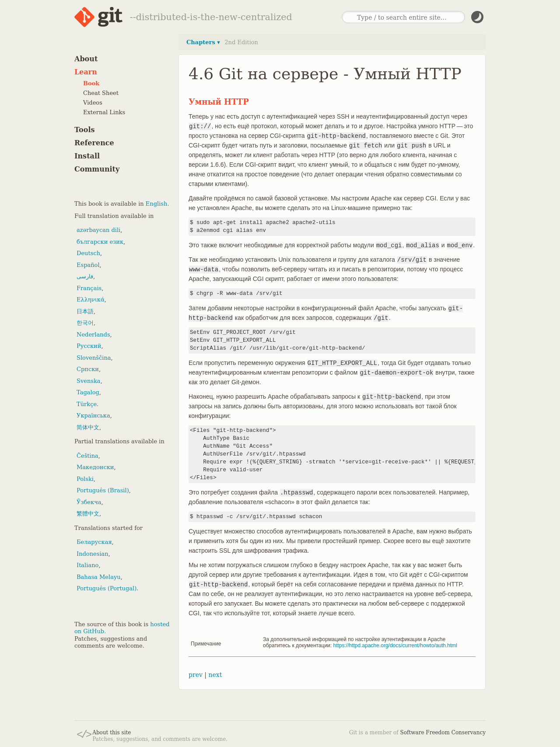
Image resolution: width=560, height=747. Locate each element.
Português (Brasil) (103, 490)
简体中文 (88, 427)
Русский (89, 346)
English (157, 204)
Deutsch (88, 253)
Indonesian (93, 554)
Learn (86, 72)
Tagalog (88, 392)
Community (97, 169)
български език (100, 242)
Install (87, 156)
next (215, 675)
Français (89, 288)
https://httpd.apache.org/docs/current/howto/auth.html (395, 645)
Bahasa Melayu (99, 577)
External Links (104, 112)
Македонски (95, 467)
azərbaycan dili (98, 230)
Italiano (87, 565)
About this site (112, 733)
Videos (93, 103)
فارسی (85, 276)
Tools (85, 130)
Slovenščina (94, 358)
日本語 (85, 311)
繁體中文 (88, 514)
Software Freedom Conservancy (443, 733)
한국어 (85, 323)
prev (196, 675)
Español (88, 265)
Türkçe (87, 404)
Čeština (87, 456)
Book (91, 83)
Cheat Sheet (101, 93)
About (86, 59)
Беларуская (94, 542)
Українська (93, 416)
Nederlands (93, 335)
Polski (85, 479)
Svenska (89, 381)
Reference (94, 143)
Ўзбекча (89, 502)
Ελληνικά (91, 300)
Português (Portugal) (107, 588)
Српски (88, 369)
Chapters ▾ (203, 42)
